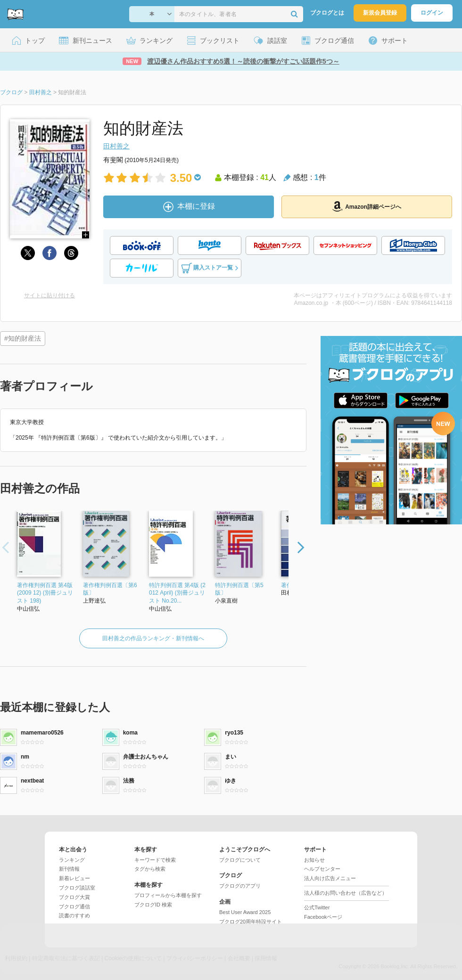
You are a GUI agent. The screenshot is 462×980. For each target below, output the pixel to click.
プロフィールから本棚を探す (168, 895)
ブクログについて (240, 860)
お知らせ (314, 860)
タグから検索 (150, 869)
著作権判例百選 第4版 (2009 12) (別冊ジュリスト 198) (45, 593)
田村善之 (116, 146)
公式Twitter (317, 907)
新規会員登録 (380, 13)
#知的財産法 (23, 338)
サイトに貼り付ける (49, 295)
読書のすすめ (74, 915)
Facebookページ (323, 917)
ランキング (72, 860)
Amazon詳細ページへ (367, 206)
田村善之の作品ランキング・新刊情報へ (153, 638)
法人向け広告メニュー (330, 878)
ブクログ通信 (74, 906)
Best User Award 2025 (245, 912)
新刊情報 (69, 869)
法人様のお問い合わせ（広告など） (346, 893)
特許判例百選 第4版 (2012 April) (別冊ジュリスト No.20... (177, 593)
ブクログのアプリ (240, 886)
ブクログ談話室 (77, 888)
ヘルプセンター (322, 869)
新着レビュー (74, 878)
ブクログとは (327, 13)
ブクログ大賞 (74, 897)
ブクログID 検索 (153, 905)
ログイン (432, 13)
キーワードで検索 (155, 860)
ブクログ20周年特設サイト (251, 922)
